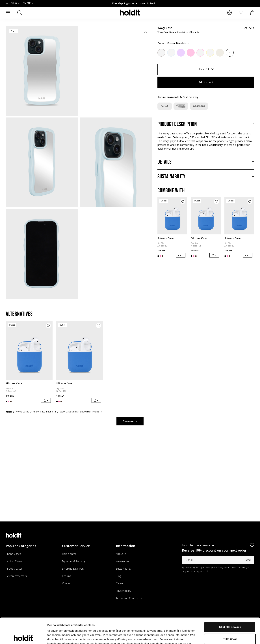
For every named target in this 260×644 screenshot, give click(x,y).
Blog (118, 576)
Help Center (69, 554)
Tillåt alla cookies (230, 601)
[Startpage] (9, 412)
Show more (130, 421)
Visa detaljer (196, 637)
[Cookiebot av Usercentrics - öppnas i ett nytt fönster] (23, 637)
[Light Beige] (220, 53)
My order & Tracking (74, 561)
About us (121, 554)
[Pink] (191, 53)
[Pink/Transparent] (200, 53)
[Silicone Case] (172, 216)
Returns (67, 576)
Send (248, 560)
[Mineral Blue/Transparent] (171, 53)
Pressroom (122, 561)
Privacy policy (123, 591)
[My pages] (229, 13)
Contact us (68, 583)
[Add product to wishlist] (146, 32)
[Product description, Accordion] (206, 124)
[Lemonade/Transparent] (210, 53)
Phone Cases (13, 554)
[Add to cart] (181, 255)
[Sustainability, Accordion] (206, 177)
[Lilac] (181, 53)
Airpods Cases (14, 569)
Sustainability (123, 569)
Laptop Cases (14, 561)
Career (120, 583)
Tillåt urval (230, 613)
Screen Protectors (16, 576)
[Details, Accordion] (206, 162)
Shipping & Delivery (73, 569)
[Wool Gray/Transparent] (161, 53)
